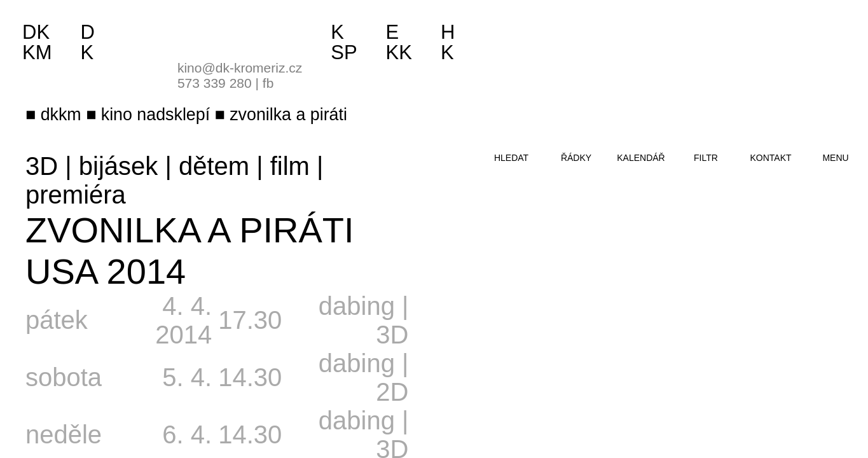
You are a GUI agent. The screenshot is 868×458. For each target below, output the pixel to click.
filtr (706, 158)
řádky (576, 158)
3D (42, 166)
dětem (214, 166)
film (290, 166)
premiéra (76, 195)
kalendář (641, 158)
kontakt (770, 158)
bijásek (119, 166)
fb (268, 83)
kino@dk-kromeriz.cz (240, 68)
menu (835, 158)
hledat (511, 158)
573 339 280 (215, 83)
